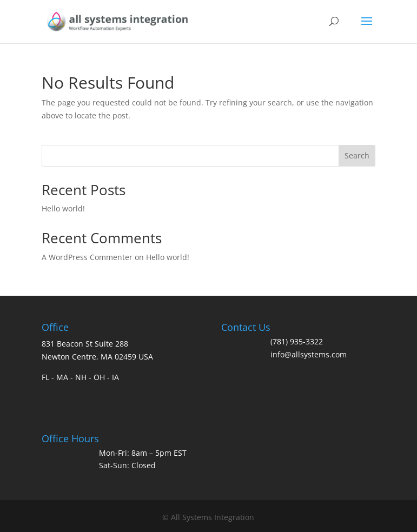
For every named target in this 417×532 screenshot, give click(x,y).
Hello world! (63, 208)
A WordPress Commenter (87, 257)
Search (357, 155)
